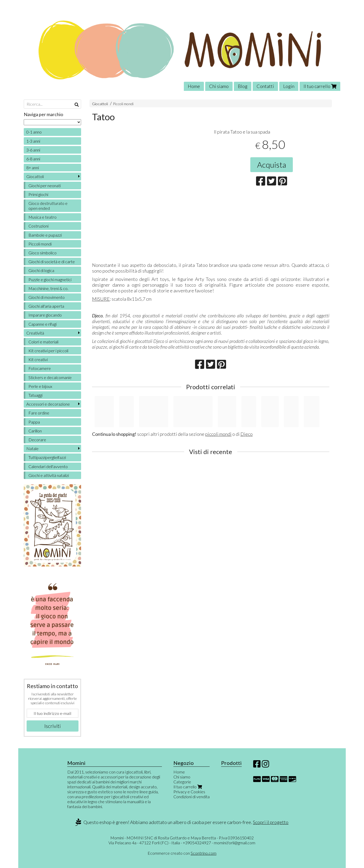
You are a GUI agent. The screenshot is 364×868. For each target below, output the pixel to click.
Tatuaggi (35, 395)
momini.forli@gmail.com (235, 843)
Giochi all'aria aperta (46, 306)
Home (194, 86)
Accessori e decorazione (48, 404)
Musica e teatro (43, 217)
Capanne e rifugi (43, 324)
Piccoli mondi (123, 104)
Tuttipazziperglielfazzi (47, 457)
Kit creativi (38, 359)
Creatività (35, 333)
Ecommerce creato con (182, 853)
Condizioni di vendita (192, 797)
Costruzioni (38, 226)
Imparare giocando (45, 315)
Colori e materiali (43, 342)
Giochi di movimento (47, 297)
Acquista (272, 165)
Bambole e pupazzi (45, 235)
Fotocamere (40, 368)
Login (289, 86)
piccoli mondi (218, 434)
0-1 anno (34, 132)
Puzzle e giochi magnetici (50, 279)
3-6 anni (33, 150)
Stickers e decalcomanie (50, 377)
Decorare (37, 440)
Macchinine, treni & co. (48, 288)
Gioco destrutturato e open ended (48, 206)
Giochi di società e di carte (52, 262)
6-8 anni (33, 159)
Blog (243, 86)
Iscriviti (53, 726)
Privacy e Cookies (189, 792)
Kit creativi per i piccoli (48, 351)
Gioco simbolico (43, 253)
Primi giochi (38, 194)
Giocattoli (100, 104)
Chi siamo (219, 86)
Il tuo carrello (320, 86)
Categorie (182, 782)
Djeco (247, 434)
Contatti (265, 86)
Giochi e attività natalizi (49, 475)
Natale (32, 448)
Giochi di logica (41, 270)
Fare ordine (39, 413)
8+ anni (33, 168)
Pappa (34, 422)
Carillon (35, 431)
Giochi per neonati (45, 185)
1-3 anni (33, 141)
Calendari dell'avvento (48, 466)
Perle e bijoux (40, 386)
